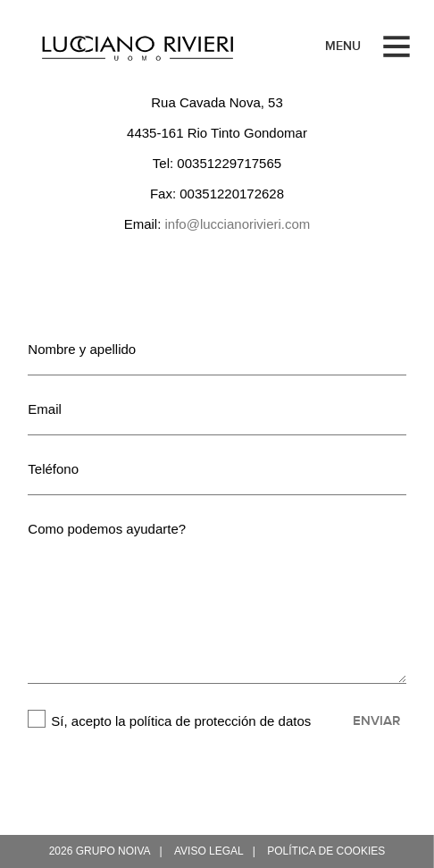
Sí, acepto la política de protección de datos (181, 721)
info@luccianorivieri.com (238, 224)
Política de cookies (326, 851)
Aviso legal (209, 851)
